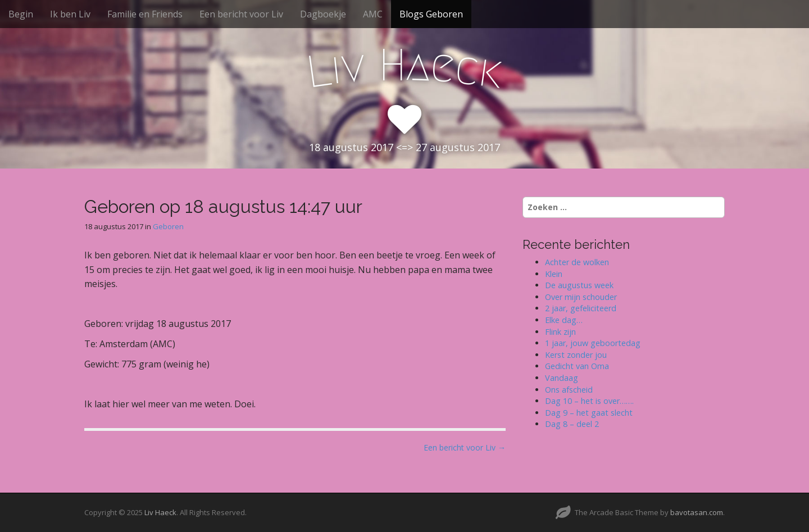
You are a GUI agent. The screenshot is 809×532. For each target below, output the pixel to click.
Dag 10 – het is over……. (589, 401)
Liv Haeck (160, 512)
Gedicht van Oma (577, 366)
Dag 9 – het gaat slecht (589, 413)
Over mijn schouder (581, 297)
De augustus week (579, 285)
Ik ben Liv (70, 14)
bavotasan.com (697, 512)
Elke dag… (564, 320)
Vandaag (562, 378)
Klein (554, 274)
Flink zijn (560, 332)
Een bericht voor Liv (241, 14)
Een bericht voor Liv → (465, 447)
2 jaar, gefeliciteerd (581, 308)
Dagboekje (323, 14)
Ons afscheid (569, 390)
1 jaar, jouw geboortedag (593, 343)
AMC (373, 14)
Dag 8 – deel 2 (572, 424)
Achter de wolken (577, 262)
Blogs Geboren (431, 14)
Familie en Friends (145, 14)
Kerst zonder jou (576, 355)
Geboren (168, 226)
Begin (21, 14)
